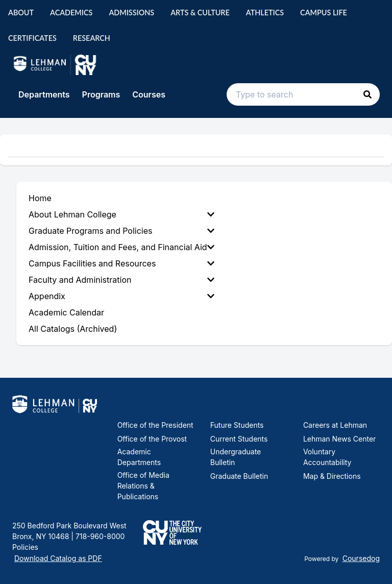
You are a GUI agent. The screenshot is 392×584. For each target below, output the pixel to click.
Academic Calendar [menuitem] (66, 312)
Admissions (131, 13)
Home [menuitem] (40, 198)
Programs (101, 94)
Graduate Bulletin (239, 476)
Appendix (121, 296)
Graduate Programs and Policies (121, 231)
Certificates (32, 38)
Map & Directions (332, 476)
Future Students (237, 425)
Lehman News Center (339, 439)
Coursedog (361, 558)
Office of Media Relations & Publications (143, 486)
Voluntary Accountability (327, 457)
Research (92, 38)
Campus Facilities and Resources (121, 263)
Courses (149, 94)
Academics (71, 13)
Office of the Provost (152, 439)
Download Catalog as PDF (58, 558)
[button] (367, 94)
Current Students (239, 439)
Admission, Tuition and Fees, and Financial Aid (121, 247)
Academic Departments (139, 457)
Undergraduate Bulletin (236, 457)
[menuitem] (124, 214)
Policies (25, 547)
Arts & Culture (200, 13)
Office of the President (155, 425)
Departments (44, 94)
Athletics (265, 13)
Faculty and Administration (121, 280)
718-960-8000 (99, 536)
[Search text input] (303, 94)
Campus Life (324, 13)
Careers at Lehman (335, 425)
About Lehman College (121, 214)
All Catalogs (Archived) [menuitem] (73, 329)
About (21, 13)
